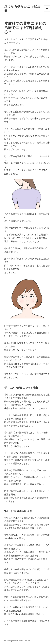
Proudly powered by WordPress (17, 640)
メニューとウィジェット (47, 11)
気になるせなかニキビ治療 (22, 8)
